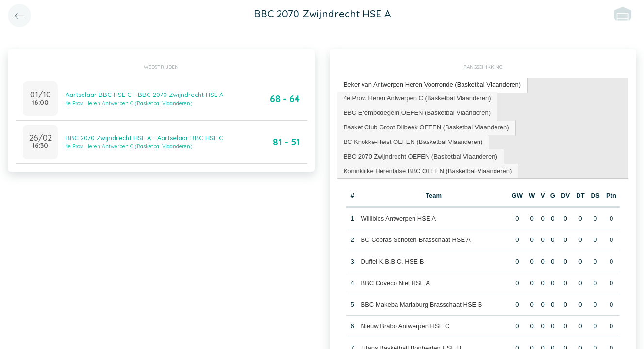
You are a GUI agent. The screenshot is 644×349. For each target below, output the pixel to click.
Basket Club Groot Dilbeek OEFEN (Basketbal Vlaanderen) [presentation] (426, 127)
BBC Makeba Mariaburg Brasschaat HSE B (422, 305)
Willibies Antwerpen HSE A (399, 218)
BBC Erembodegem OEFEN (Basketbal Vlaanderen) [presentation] (417, 113)
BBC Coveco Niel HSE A (396, 283)
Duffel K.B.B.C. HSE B (393, 262)
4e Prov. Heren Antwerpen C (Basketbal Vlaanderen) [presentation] (417, 98)
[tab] (433, 85)
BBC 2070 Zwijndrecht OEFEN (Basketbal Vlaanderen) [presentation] (421, 156)
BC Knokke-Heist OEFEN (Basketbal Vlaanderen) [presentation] (413, 142)
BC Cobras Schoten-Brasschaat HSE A (416, 240)
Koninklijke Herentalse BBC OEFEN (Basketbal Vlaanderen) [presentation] (428, 171)
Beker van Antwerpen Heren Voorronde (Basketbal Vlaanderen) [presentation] (432, 85)
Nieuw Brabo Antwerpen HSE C (405, 326)
